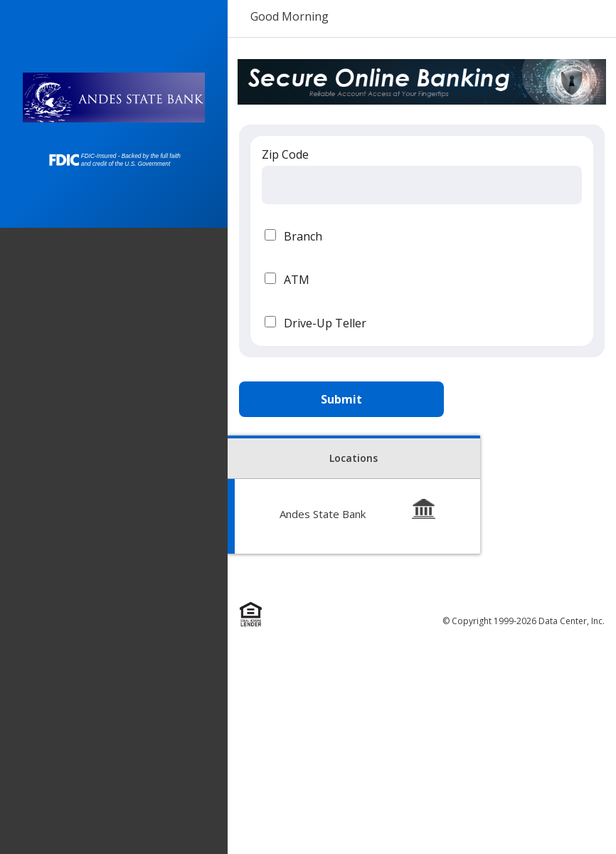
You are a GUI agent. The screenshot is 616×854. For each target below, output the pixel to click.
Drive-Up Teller (325, 323)
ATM (297, 280)
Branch (303, 236)
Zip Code (285, 154)
